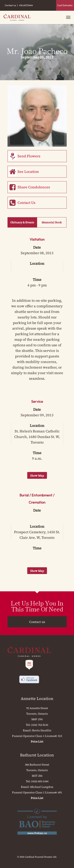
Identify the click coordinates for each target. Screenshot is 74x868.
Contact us (10, 5)
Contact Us (26, 203)
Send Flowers (29, 156)
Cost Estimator (65, 5)
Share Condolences (34, 187)
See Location (28, 172)
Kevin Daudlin (42, 730)
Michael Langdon (42, 787)
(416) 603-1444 (40, 781)
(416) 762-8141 (40, 725)
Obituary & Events (22, 222)
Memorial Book (52, 222)
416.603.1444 (26, 5)
